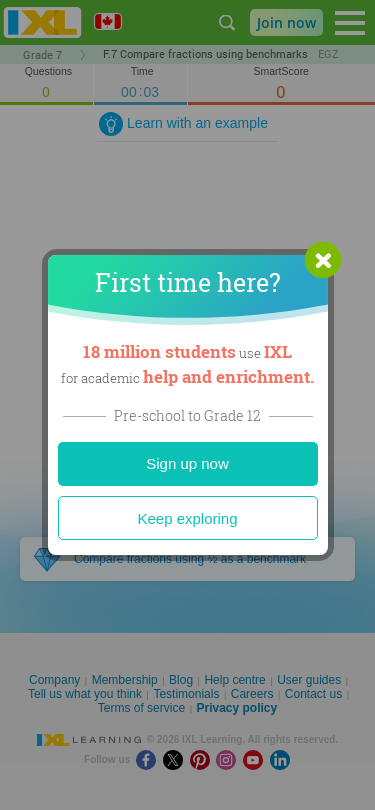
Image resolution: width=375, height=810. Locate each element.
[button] (323, 260)
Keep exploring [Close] (187, 518)
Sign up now (187, 463)
